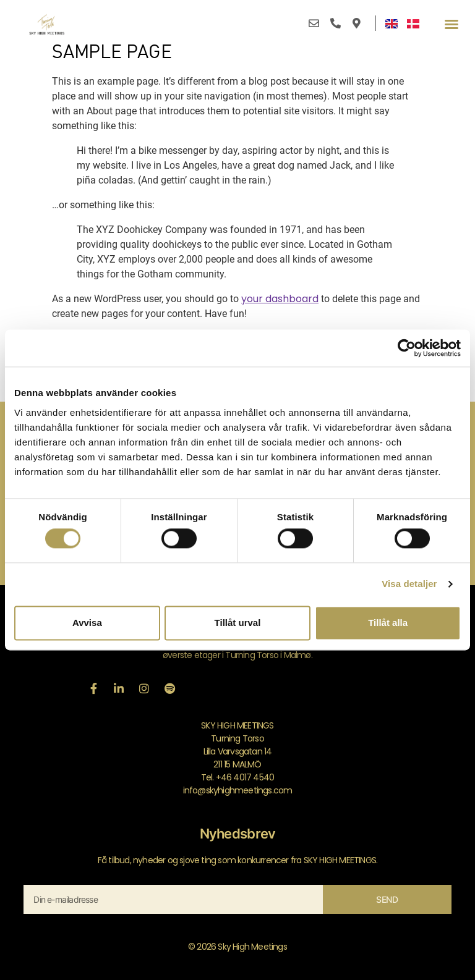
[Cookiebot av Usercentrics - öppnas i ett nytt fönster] (407, 348)
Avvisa (87, 623)
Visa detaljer (409, 584)
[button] (451, 24)
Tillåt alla (388, 623)
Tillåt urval (238, 623)
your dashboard (280, 299)
